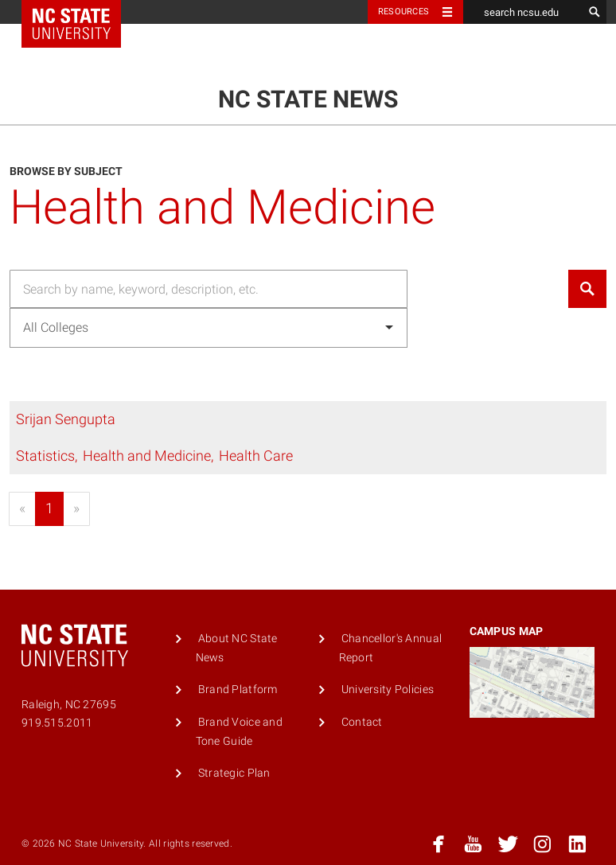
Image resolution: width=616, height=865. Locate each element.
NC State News (308, 99)
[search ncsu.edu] (523, 12)
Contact (362, 722)
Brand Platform (238, 690)
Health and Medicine (147, 456)
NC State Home (82, 12)
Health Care (256, 456)
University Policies (388, 690)
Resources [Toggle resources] (404, 12)
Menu (563, 53)
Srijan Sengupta (66, 419)
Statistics (45, 456)
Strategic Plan (234, 773)
